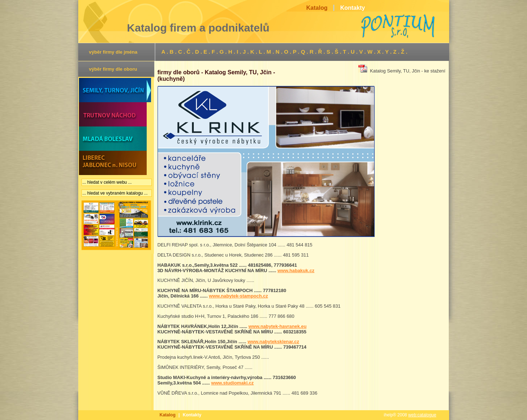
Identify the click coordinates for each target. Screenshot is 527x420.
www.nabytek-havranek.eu (277, 326)
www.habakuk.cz (296, 271)
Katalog (168, 415)
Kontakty (192, 415)
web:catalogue (422, 415)
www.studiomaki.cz (233, 383)
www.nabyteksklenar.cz (273, 342)
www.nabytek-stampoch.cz (239, 296)
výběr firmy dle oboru (113, 69)
